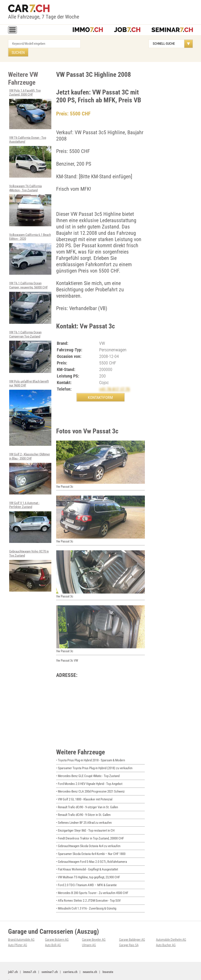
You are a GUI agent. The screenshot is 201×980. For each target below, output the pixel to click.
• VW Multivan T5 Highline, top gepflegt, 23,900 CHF (88, 869)
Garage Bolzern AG (57, 930)
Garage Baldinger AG (132, 930)
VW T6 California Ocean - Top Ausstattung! (30, 148)
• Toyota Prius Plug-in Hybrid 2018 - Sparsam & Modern (91, 754)
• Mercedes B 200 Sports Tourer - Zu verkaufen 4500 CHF (92, 884)
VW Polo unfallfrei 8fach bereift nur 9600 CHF (30, 402)
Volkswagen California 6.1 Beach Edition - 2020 (30, 244)
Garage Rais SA (129, 936)
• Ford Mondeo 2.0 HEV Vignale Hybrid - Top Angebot (89, 777)
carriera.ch (70, 963)
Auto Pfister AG (18, 936)
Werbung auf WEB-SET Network (79, 972)
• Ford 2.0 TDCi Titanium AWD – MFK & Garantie (86, 877)
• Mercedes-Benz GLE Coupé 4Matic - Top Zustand (88, 770)
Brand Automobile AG (21, 930)
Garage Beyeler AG (94, 930)
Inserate (108, 963)
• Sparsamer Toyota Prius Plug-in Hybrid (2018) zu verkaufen (94, 762)
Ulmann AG (89, 936)
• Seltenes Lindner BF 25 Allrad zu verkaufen (84, 815)
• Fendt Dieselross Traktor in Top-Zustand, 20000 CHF (90, 831)
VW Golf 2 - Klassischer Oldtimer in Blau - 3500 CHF (30, 463)
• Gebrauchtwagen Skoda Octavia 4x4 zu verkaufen (88, 838)
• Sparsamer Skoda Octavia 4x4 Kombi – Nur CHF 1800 (91, 846)
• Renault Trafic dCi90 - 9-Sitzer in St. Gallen (83, 808)
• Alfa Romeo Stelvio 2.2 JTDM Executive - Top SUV (88, 892)
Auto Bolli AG (53, 936)
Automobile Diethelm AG (171, 930)
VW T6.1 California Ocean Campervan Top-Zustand (30, 341)
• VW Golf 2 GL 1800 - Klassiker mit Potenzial (84, 793)
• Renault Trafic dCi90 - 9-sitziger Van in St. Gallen (87, 800)
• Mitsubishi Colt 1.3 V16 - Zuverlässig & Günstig (86, 899)
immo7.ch (30, 963)
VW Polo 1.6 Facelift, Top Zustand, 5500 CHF (30, 100)
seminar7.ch (50, 963)
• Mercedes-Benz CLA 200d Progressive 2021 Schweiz (90, 785)
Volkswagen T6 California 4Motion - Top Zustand (30, 196)
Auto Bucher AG (166, 936)
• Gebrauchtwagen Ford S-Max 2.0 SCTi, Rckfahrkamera (92, 854)
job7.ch (13, 963)
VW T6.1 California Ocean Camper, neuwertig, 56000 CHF (30, 293)
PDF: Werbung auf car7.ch (112, 972)
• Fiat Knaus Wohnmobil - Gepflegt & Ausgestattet (87, 861)
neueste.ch (90, 963)
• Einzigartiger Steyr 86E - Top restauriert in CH (85, 823)
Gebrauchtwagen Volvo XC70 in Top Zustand (30, 559)
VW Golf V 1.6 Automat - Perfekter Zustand (30, 511)
